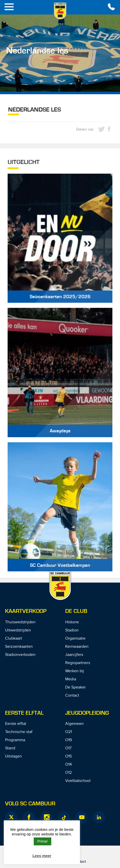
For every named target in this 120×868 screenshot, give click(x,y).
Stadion (72, 630)
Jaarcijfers (74, 655)
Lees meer (42, 856)
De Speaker (75, 687)
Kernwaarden (77, 647)
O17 (68, 748)
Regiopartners (78, 663)
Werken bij (75, 671)
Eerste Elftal (24, 713)
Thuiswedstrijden (20, 622)
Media (71, 679)
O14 (68, 764)
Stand (10, 748)
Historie (72, 622)
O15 (68, 756)
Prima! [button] (42, 841)
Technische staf (19, 732)
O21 (68, 732)
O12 (68, 773)
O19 (68, 740)
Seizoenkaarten (19, 647)
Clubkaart (14, 638)
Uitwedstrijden (18, 630)
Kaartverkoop (26, 611)
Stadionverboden (20, 655)
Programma (15, 740)
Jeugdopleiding (87, 713)
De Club (76, 611)
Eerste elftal (16, 724)
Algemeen (74, 724)
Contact (72, 695)
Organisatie (75, 638)
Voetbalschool (78, 781)
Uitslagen (13, 756)
